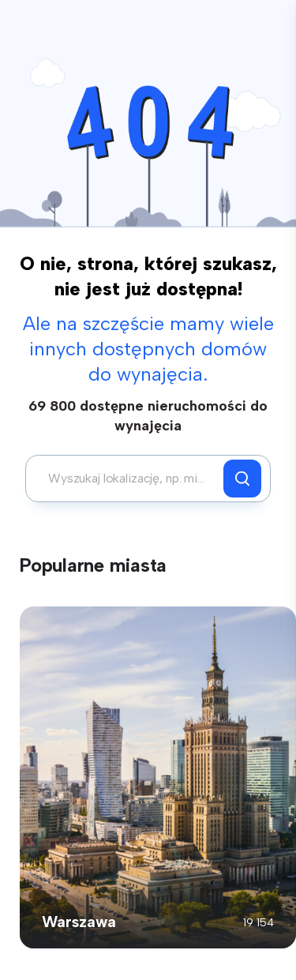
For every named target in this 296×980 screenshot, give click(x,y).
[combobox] (129, 479)
